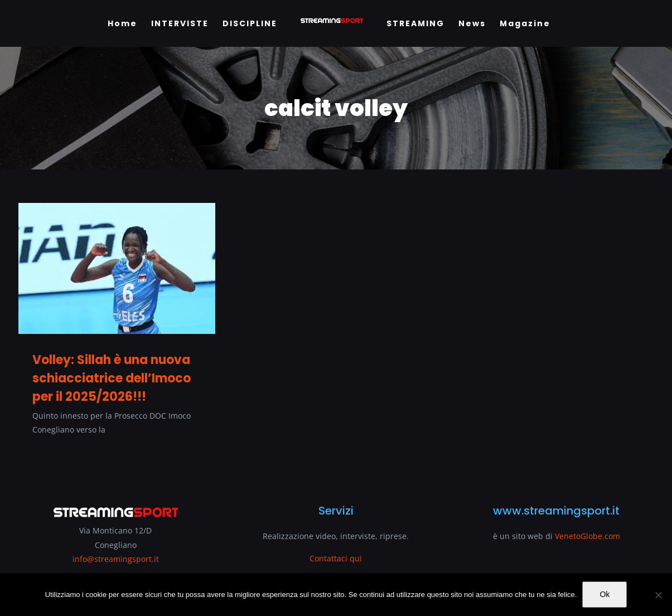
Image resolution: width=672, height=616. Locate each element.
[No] (658, 595)
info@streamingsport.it (116, 559)
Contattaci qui (336, 558)
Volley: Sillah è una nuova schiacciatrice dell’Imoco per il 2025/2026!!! (112, 378)
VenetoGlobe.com (588, 536)
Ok (605, 594)
